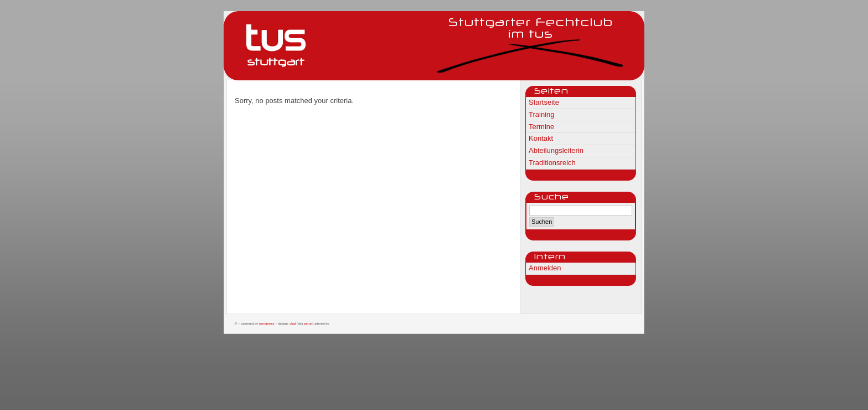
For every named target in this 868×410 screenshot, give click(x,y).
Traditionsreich (552, 163)
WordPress (267, 324)
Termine (541, 127)
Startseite (544, 102)
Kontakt (541, 138)
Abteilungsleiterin (556, 150)
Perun (308, 324)
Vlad (293, 324)
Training (541, 114)
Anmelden (545, 268)
